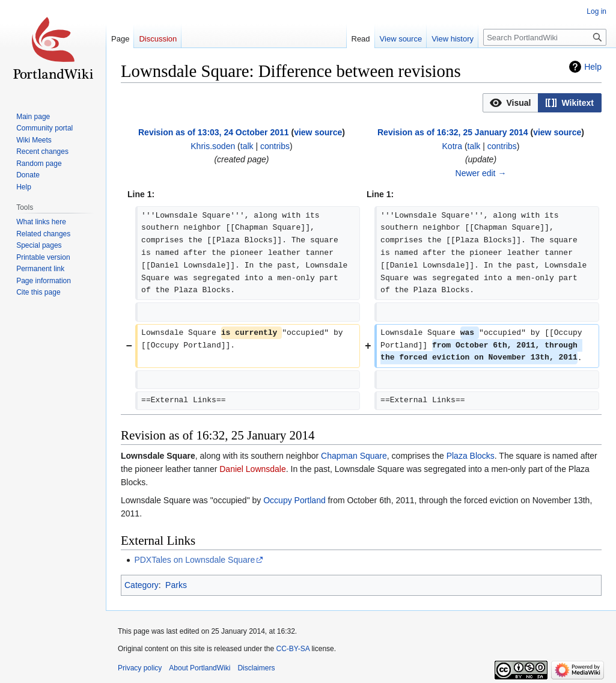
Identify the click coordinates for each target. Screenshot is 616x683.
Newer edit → (481, 173)
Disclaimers (256, 668)
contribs (275, 146)
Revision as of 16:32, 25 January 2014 (453, 132)
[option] (510, 103)
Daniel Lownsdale (253, 469)
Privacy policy (140, 668)
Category (142, 585)
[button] (511, 103)
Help (593, 67)
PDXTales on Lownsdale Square (194, 560)
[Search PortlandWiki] (545, 37)
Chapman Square (354, 456)
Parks (176, 585)
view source (318, 132)
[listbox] (542, 103)
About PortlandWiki (200, 668)
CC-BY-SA (293, 649)
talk (247, 146)
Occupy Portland (294, 500)
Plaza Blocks (471, 456)
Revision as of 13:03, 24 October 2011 (214, 132)
